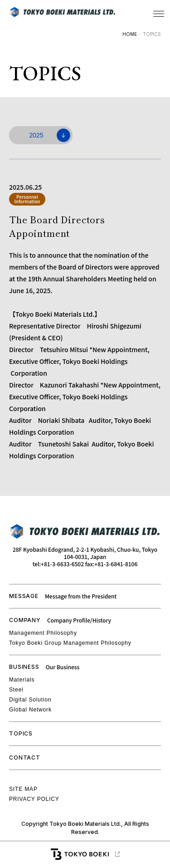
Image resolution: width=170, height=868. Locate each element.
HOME (130, 34)
